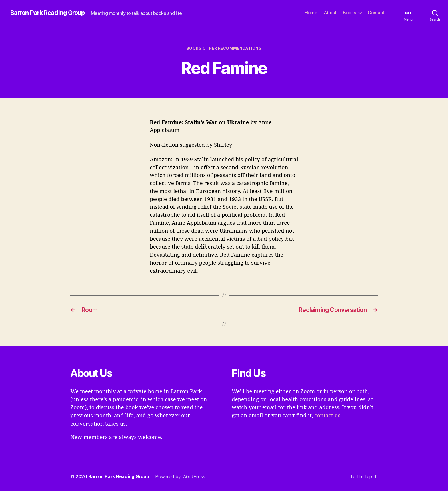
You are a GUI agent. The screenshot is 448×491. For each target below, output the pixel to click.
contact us (327, 416)
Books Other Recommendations (224, 48)
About (330, 13)
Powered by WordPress (180, 476)
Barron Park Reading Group (48, 13)
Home (311, 13)
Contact (376, 13)
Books (350, 13)
